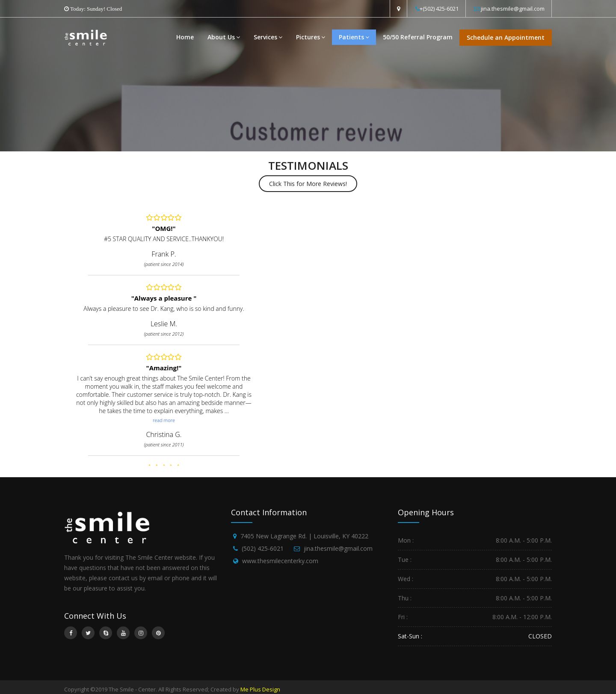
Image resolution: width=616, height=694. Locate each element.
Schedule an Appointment (506, 37)
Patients (354, 37)
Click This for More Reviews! (308, 184)
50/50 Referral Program (418, 37)
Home (185, 37)
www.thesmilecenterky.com (280, 561)
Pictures (311, 37)
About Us (224, 37)
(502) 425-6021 (263, 548)
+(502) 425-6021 (439, 9)
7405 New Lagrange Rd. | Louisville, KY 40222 (304, 536)
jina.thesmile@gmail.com (513, 9)
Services (268, 37)
